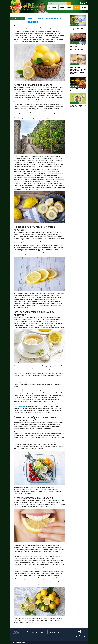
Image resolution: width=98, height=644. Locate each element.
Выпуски (62, 8)
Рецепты (70, 8)
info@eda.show (81, 635)
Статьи (77, 8)
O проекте (84, 8)
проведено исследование (36, 240)
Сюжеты (55, 8)
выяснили (22, 407)
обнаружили (49, 573)
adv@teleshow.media (80, 637)
